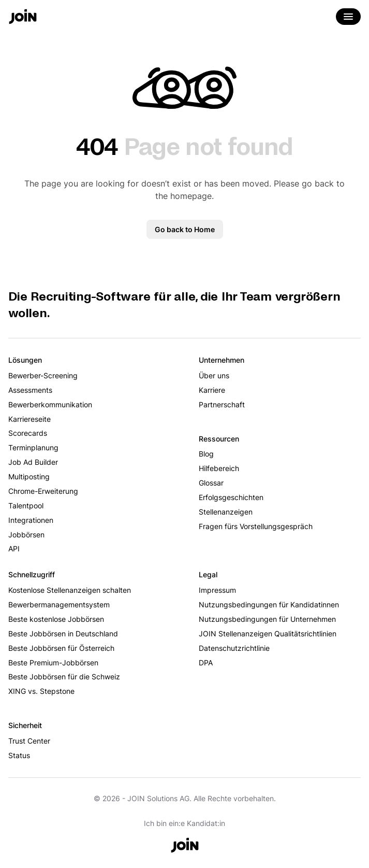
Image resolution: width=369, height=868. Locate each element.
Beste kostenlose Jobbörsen (56, 619)
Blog (206, 454)
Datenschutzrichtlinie (234, 648)
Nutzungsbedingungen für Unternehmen (267, 619)
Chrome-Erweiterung (43, 491)
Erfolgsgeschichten (231, 497)
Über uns (214, 375)
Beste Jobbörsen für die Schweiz (64, 677)
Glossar (211, 483)
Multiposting (29, 476)
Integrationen (31, 520)
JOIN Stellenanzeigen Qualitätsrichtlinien (268, 634)
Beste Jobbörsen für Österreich (61, 648)
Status (19, 755)
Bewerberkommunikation (50, 404)
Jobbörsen (26, 535)
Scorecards (28, 433)
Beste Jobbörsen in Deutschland (63, 634)
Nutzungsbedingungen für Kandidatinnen (269, 604)
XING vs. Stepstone (41, 691)
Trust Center (29, 741)
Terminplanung (33, 447)
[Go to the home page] (23, 18)
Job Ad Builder (33, 462)
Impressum (217, 590)
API (14, 549)
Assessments (30, 390)
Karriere (212, 390)
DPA (206, 663)
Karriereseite (29, 419)
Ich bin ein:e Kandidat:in (184, 823)
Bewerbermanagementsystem (59, 604)
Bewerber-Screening (43, 375)
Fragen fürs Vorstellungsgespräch (256, 526)
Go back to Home (185, 229)
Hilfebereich (219, 468)
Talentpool (26, 506)
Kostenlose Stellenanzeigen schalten (70, 590)
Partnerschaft (222, 404)
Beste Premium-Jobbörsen (53, 663)
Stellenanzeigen (226, 512)
